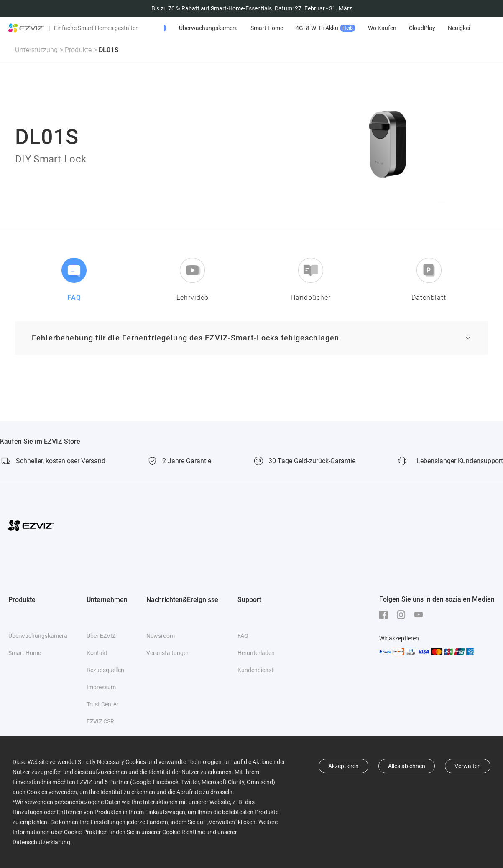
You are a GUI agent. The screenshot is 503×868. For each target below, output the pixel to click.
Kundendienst (255, 670)
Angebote (191, 28)
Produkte (78, 50)
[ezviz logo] (26, 28)
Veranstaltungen (168, 653)
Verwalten (468, 766)
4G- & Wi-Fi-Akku (372, 28)
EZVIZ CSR (100, 721)
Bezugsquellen (105, 670)
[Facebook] (386, 615)
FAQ (243, 636)
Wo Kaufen (428, 28)
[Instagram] (403, 615)
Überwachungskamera (254, 28)
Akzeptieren (343, 766)
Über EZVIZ (101, 636)
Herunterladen (256, 653)
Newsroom (161, 636)
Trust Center (102, 704)
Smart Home (313, 28)
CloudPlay (468, 28)
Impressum (101, 687)
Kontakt (97, 653)
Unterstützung (37, 50)
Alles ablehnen (407, 766)
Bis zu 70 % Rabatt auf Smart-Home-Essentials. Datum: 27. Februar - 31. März (252, 8)
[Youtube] (421, 615)
